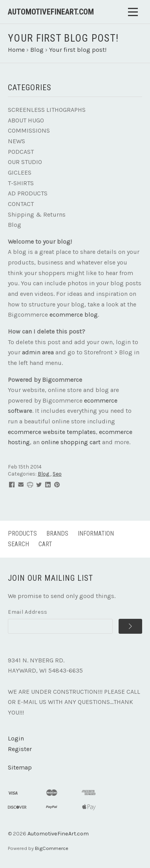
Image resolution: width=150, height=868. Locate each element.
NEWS (16, 141)
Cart (45, 544)
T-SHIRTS (21, 183)
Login (16, 738)
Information (96, 533)
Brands (57, 533)
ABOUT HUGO (26, 120)
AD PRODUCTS (28, 193)
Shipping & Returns (37, 214)
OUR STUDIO (25, 162)
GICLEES (20, 172)
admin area (38, 352)
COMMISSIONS (29, 130)
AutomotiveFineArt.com (58, 834)
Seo (57, 474)
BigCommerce (52, 848)
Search (18, 544)
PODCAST (21, 152)
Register (20, 749)
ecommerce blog (74, 315)
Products (22, 533)
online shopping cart (71, 442)
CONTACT (21, 204)
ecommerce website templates (52, 432)
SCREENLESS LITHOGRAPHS (47, 110)
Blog (15, 225)
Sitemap (20, 767)
